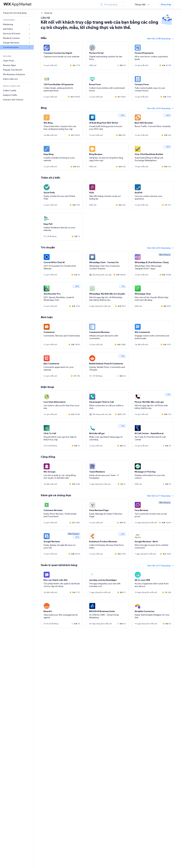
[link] (17, 13)
